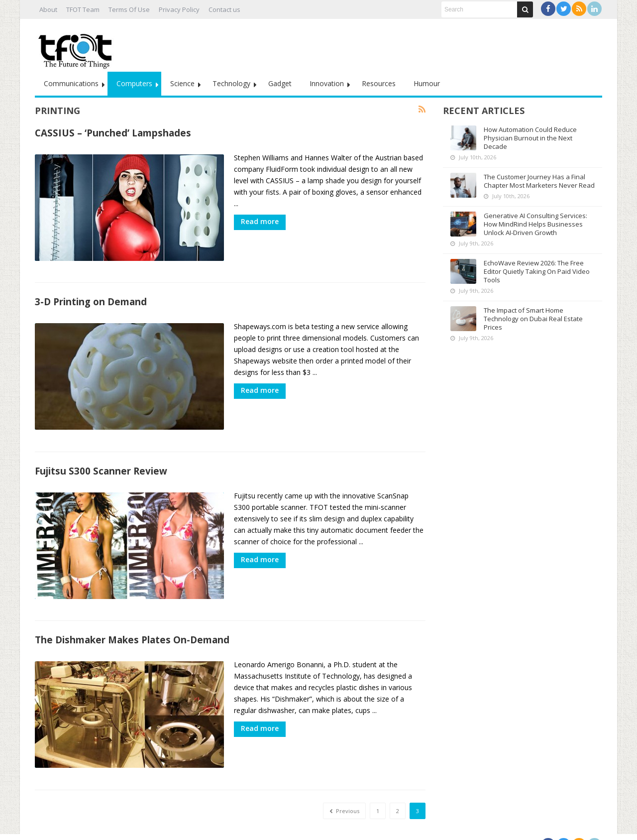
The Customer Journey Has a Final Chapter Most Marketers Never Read (539, 181)
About (48, 9)
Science (182, 83)
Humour (427, 83)
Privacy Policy (179, 9)
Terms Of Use (129, 9)
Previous (344, 794)
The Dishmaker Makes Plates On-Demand (132, 627)
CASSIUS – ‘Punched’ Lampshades (113, 133)
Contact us (224, 9)
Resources (379, 83)
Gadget (280, 83)
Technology (231, 83)
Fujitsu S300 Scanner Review (101, 462)
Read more (260, 221)
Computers (134, 83)
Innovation (327, 83)
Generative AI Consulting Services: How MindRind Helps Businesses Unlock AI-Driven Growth (535, 224)
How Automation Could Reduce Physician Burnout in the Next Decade (530, 138)
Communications (71, 83)
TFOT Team (83, 9)
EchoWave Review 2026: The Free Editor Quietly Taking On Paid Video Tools (537, 271)
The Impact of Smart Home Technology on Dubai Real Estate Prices (533, 319)
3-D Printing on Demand (91, 298)
